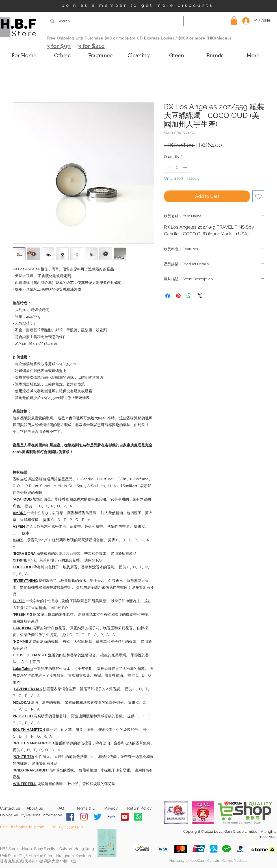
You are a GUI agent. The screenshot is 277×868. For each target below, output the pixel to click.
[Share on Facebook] (168, 296)
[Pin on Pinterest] (178, 296)
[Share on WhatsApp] (189, 296)
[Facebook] (70, 817)
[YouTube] (125, 817)
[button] (234, 21)
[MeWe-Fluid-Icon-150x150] (111, 817)
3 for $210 (91, 46)
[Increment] (186, 167)
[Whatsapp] (138, 817)
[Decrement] (168, 167)
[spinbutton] (177, 167)
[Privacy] (111, 808)
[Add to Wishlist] (258, 196)
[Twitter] (98, 817)
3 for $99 (59, 46)
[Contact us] (10, 808)
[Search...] (115, 21)
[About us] (35, 808)
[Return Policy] (139, 808)
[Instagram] (84, 817)
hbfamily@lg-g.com (28, 827)
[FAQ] (60, 808)
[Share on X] (200, 296)
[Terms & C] (86, 808)
